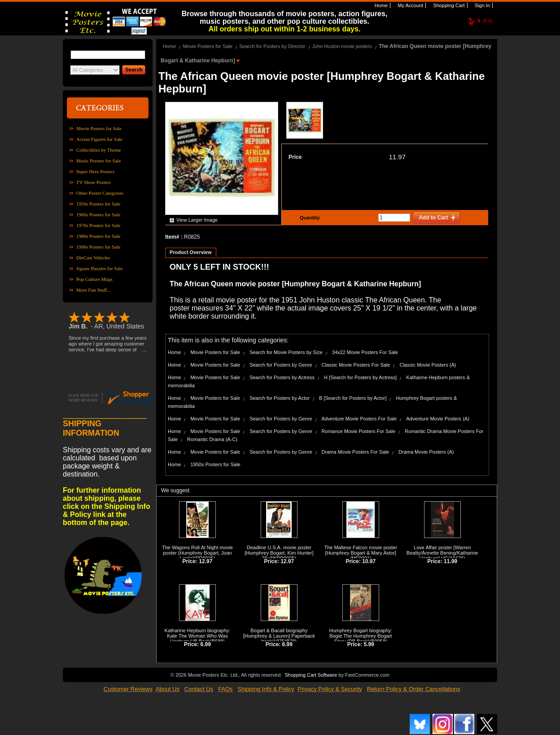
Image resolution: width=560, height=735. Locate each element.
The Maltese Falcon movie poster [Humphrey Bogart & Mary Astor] (361, 550)
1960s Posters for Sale (98, 214)
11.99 (451, 561)
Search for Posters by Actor (280, 398)
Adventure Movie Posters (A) (438, 419)
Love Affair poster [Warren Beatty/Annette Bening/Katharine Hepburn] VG (442, 553)
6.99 (206, 644)
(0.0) (485, 21)
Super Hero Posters (95, 171)
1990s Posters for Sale (98, 247)
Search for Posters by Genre (281, 365)
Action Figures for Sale (99, 139)
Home (381, 5)
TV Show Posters (94, 182)
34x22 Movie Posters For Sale (365, 352)
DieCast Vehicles (93, 258)
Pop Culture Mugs (94, 279)
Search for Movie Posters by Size (286, 352)
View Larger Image (197, 220)
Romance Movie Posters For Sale (359, 431)
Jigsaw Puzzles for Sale (100, 268)
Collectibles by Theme (98, 150)
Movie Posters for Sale (99, 128)
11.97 (397, 157)
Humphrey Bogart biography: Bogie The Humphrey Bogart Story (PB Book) (361, 636)
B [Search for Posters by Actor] (353, 398)
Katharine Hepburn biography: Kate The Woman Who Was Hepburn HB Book (198, 636)
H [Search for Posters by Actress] (360, 377)
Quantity (309, 218)
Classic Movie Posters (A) (428, 365)
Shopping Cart (448, 5)
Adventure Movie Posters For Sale (359, 419)
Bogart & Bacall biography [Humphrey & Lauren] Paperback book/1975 (279, 636)
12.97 (206, 561)
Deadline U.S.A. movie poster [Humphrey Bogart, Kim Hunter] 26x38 (279, 553)
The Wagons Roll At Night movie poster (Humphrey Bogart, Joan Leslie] (197, 553)
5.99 (369, 644)
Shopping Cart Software (311, 675)
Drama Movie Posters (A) (426, 452)
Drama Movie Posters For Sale (355, 452)
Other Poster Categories (100, 193)
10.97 (369, 561)
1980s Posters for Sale (98, 236)
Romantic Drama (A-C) (212, 439)
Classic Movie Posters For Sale (356, 365)
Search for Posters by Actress (282, 377)
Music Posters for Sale (98, 161)
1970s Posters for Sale (98, 225)
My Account (410, 5)
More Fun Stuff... (94, 290)
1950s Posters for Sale (98, 204)
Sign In (482, 5)
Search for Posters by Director (272, 46)
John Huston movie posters (342, 46)
